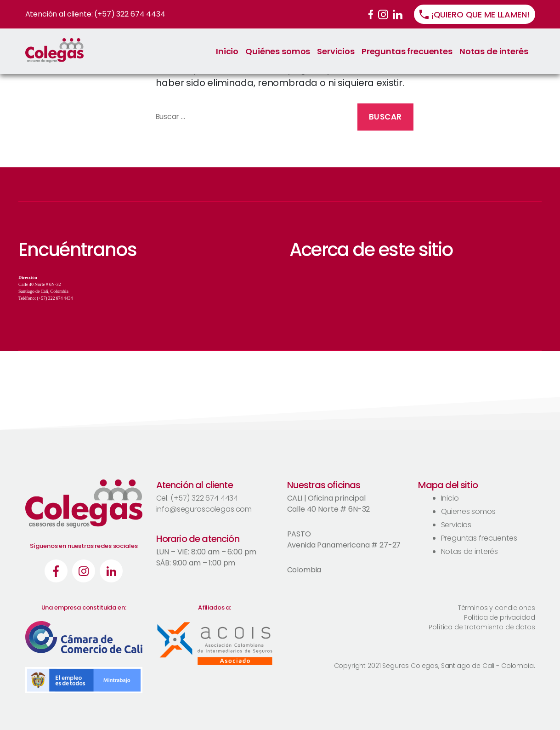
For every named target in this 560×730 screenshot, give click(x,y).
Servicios (336, 51)
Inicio (227, 51)
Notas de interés (494, 51)
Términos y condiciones (497, 608)
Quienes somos (468, 511)
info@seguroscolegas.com (204, 509)
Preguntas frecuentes (407, 51)
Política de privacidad (500, 617)
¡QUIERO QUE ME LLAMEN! (480, 14)
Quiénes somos (278, 51)
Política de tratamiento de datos (482, 627)
